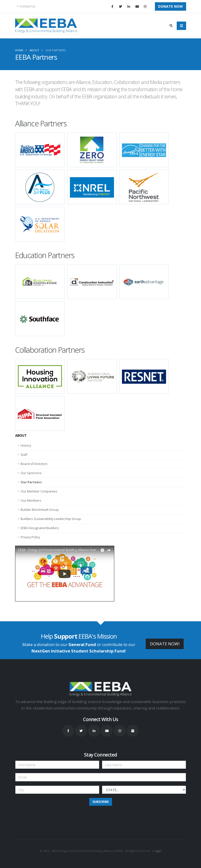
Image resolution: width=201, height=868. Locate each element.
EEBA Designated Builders (40, 528)
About (34, 50)
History (26, 446)
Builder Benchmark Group (40, 510)
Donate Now (171, 6)
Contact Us (26, 6)
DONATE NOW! (165, 644)
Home (19, 50)
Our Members (31, 501)
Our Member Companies (39, 491)
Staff (24, 455)
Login (158, 851)
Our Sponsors (31, 473)
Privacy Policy (30, 537)
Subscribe (101, 802)
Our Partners (56, 50)
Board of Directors (34, 464)
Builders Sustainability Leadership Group (51, 519)
